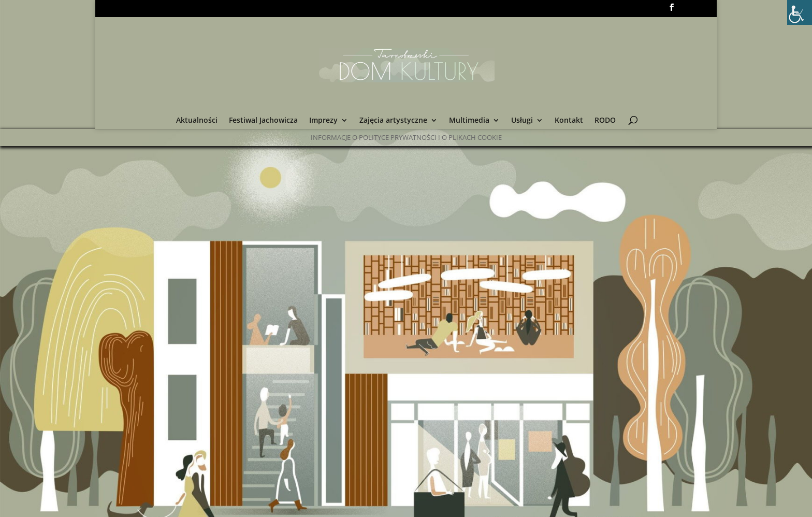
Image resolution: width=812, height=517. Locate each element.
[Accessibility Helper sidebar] (800, 12)
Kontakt (569, 121)
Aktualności (197, 121)
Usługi (522, 121)
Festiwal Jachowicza (263, 121)
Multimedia (469, 121)
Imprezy (323, 121)
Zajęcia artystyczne (393, 121)
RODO (605, 121)
